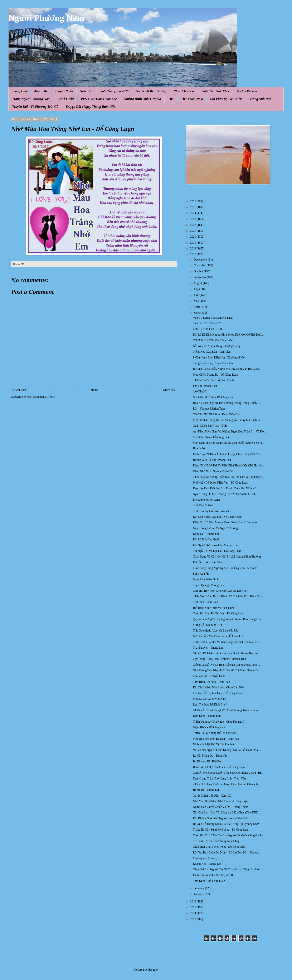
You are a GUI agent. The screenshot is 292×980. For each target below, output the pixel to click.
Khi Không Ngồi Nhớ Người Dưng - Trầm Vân (221, 818)
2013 (194, 919)
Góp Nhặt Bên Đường (151, 91)
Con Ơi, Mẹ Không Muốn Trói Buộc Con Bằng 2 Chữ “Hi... (228, 773)
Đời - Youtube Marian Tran (209, 409)
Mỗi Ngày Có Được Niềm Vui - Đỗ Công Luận (220, 483)
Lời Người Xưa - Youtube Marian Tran (216, 545)
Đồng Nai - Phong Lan (206, 534)
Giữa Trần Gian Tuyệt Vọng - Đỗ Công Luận (219, 847)
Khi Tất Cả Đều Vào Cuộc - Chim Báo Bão (218, 687)
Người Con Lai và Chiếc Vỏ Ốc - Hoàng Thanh (221, 807)
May (197, 301)
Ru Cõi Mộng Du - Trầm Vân (210, 756)
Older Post (169, 390)
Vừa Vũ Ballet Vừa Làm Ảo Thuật (213, 318)
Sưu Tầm (87, 91)
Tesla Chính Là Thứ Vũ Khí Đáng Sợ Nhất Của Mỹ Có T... (227, 642)
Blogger (153, 970)
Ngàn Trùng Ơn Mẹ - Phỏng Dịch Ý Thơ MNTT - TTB (225, 494)
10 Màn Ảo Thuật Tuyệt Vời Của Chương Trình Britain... (226, 710)
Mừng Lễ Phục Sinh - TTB (209, 625)
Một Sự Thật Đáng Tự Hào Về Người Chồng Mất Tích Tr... (227, 420)
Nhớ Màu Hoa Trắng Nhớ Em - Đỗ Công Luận (220, 801)
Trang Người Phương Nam (31, 99)
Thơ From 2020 (192, 99)
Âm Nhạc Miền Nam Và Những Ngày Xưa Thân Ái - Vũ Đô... (229, 432)
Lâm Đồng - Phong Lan (207, 716)
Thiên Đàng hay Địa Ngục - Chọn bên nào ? (219, 722)
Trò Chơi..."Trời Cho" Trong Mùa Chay (216, 841)
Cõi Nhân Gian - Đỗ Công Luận (212, 437)
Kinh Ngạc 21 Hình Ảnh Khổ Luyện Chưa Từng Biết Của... (228, 454)
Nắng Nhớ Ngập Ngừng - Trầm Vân (214, 471)
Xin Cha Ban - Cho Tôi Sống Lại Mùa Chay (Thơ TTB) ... (227, 813)
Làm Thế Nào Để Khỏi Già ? (210, 705)
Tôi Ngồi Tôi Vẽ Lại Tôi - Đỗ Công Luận (217, 551)
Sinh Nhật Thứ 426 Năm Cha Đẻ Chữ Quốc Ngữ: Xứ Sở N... (228, 443)
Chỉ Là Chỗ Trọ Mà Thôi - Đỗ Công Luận (217, 693)
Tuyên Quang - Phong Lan (208, 585)
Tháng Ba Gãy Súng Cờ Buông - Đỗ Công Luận (221, 830)
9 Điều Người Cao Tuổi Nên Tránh (213, 380)
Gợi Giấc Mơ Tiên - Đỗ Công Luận (214, 397)
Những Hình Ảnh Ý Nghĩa (142, 99)
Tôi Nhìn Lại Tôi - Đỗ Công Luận (213, 340)
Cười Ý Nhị (66, 99)
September (200, 277)
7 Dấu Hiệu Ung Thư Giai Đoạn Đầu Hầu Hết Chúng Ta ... (227, 784)
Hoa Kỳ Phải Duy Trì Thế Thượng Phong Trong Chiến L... (227, 403)
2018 (194, 249)
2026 (194, 201)
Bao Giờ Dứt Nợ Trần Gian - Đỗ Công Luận (219, 767)
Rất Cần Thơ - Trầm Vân (207, 562)
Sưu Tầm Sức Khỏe (216, 91)
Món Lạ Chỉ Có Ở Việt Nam (210, 699)
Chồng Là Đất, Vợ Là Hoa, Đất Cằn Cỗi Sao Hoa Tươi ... (226, 665)
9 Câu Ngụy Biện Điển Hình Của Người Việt (219, 358)
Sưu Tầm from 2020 (114, 91)
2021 (194, 231)
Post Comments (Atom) (41, 397)
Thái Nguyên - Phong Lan (208, 648)
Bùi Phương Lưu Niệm (226, 99)
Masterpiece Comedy (205, 858)
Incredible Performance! (207, 500)
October (199, 271)
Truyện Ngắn (64, 91)
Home (94, 390)
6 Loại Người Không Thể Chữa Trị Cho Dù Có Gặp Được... (228, 477)
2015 (194, 907)
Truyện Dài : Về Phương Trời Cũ (35, 107)
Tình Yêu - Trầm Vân (205, 602)
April (197, 307)
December (200, 260)
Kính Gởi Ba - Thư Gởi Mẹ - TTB (213, 875)
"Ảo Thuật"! (200, 392)
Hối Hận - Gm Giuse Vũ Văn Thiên (214, 608)
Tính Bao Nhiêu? (203, 505)
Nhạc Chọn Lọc (184, 91)
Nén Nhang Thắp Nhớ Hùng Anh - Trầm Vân (219, 779)
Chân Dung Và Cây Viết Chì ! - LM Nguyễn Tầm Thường (227, 557)
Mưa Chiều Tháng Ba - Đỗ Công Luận (215, 375)
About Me (41, 91)
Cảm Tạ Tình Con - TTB (207, 329)
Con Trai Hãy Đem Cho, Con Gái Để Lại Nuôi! (221, 591)
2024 (194, 213)
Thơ (171, 99)
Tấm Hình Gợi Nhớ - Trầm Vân (211, 682)
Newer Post (19, 390)
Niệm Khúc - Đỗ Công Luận (210, 727)
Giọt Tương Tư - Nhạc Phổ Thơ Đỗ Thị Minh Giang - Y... (227, 670)
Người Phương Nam (46, 18)
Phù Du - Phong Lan (205, 386)
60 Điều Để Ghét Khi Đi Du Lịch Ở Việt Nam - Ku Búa (226, 653)
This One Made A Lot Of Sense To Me (216, 631)
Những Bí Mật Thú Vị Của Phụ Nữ (213, 744)
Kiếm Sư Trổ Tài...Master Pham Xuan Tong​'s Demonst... (226, 522)
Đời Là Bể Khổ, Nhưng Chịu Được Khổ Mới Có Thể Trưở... (228, 335)
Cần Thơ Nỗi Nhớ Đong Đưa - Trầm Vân (217, 414)
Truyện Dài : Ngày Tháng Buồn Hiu (91, 107)
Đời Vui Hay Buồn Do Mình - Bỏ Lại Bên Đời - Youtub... (227, 853)
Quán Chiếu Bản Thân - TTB (210, 426)
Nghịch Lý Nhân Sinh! (206, 579)
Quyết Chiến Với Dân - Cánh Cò (212, 796)
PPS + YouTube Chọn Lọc (99, 99)
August (198, 283)
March (198, 313)
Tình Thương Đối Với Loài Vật (211, 511)
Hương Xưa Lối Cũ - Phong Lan (212, 460)
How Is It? (199, 448)
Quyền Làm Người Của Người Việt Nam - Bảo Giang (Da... (228, 619)
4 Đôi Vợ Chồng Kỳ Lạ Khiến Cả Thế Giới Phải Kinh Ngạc (228, 596)
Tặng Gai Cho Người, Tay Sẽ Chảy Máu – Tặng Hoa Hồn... (228, 869)
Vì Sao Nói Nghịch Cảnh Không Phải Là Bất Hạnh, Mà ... (227, 750)
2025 (194, 207)
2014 (194, 913)
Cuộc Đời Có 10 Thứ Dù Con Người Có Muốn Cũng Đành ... (229, 835)
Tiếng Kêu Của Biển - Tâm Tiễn (212, 352)
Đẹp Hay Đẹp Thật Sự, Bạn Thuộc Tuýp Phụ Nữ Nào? (225, 488)
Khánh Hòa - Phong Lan (207, 864)
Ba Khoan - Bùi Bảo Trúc (208, 761)
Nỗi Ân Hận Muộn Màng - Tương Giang (217, 346)
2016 (194, 902)
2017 (194, 254)
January (198, 894)
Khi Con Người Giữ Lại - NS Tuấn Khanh (218, 517)
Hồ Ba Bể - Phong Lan (206, 790)
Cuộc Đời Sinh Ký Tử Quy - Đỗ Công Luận (219, 613)
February (199, 888)
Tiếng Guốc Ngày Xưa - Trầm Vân (213, 363)
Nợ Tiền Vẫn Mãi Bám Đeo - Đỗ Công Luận (219, 636)
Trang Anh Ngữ (261, 99)
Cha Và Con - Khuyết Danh (209, 676)
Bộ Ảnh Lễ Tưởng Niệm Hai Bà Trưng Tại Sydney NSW (226, 824)
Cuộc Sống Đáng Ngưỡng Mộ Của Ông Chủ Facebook (225, 568)
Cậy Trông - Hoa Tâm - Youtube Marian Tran (219, 659)
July (196, 289)
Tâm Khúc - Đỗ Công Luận (209, 881)
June (197, 295)
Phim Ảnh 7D (201, 574)
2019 (194, 243)
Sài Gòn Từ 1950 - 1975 (207, 323)
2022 (194, 225)
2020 (194, 237)
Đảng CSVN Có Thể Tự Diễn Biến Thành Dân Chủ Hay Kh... (229, 466)
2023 (194, 219)
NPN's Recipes (247, 91)
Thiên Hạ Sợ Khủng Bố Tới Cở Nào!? (215, 733)
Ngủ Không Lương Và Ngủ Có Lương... (216, 528)
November (200, 265)
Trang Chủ (19, 91)
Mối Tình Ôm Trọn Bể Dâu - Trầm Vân (216, 739)
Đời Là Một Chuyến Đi (207, 540)
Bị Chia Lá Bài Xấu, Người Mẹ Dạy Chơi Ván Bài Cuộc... (227, 369)
